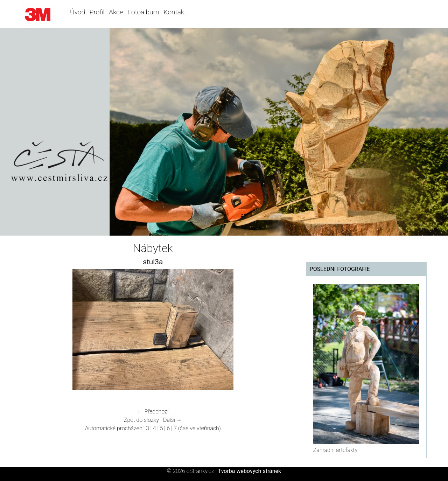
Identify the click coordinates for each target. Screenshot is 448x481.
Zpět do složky (141, 420)
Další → (173, 420)
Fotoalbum (143, 12)
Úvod (78, 12)
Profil (97, 12)
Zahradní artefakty (335, 450)
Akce (116, 12)
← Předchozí (153, 412)
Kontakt (175, 12)
